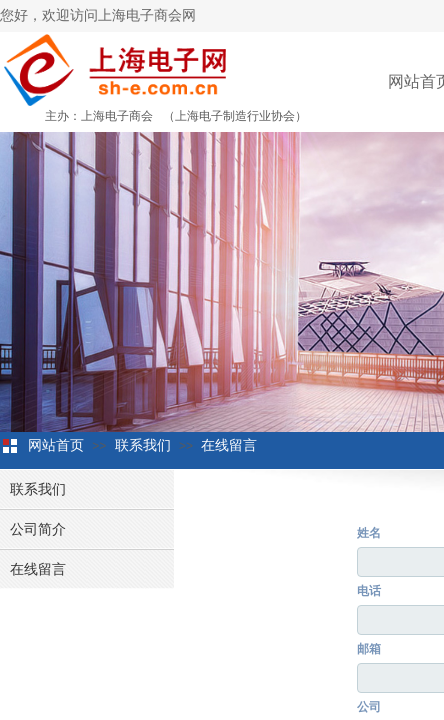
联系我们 (143, 445)
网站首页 (56, 445)
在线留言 (229, 445)
